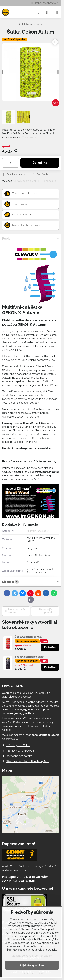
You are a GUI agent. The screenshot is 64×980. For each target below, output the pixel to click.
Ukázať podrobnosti (32, 973)
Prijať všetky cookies (32, 965)
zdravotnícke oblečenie (46, 735)
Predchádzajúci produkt (16, 611)
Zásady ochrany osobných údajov (32, 956)
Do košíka (40, 163)
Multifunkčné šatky (38, 531)
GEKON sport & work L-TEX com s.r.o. (35, 181)
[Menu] (57, 12)
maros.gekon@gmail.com (21, 713)
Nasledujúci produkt (48, 611)
